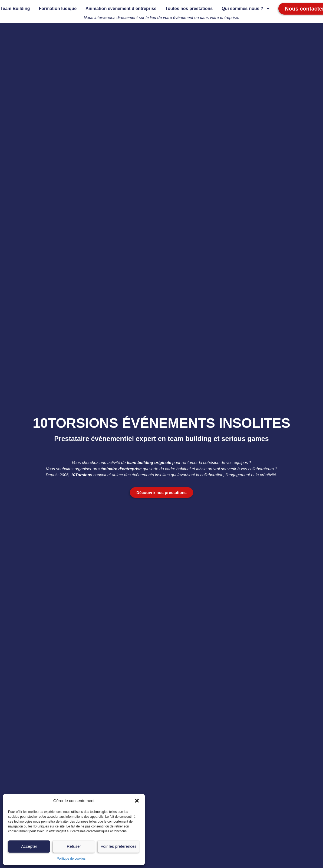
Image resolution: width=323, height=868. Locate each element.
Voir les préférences (119, 846)
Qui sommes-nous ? (246, 9)
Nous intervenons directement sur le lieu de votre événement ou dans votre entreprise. (161, 17)
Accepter (29, 846)
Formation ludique (58, 9)
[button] (137, 801)
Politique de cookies (71, 859)
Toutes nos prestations (189, 9)
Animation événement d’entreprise (121, 9)
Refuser (74, 846)
